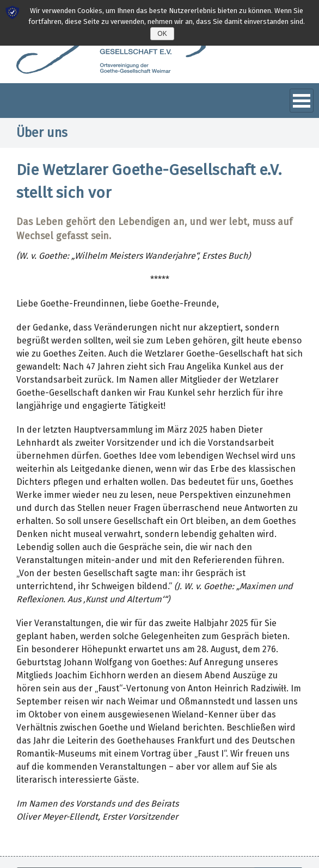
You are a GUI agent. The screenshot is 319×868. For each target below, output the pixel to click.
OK (162, 34)
